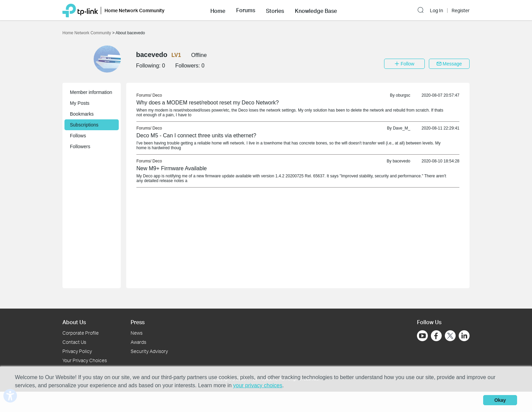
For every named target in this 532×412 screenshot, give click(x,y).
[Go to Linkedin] (464, 336)
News (137, 333)
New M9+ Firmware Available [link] (172, 168)
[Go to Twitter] (450, 336)
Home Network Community (87, 33)
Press (138, 322)
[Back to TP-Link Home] (80, 10)
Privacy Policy (77, 351)
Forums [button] (246, 10)
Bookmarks (82, 114)
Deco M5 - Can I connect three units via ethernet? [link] (196, 135)
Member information (91, 92)
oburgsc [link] (403, 95)
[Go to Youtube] (422, 336)
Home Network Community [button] (135, 10)
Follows (78, 136)
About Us (74, 322)
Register (461, 11)
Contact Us (74, 342)
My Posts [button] (80, 103)
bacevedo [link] (401, 161)
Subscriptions (84, 125)
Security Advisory (149, 351)
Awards (138, 342)
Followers (80, 146)
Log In (436, 11)
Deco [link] (157, 95)
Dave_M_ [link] (402, 128)
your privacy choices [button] (258, 385)
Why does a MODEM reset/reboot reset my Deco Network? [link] (208, 103)
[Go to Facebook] (436, 336)
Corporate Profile (81, 333)
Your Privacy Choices (85, 360)
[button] (218, 10)
